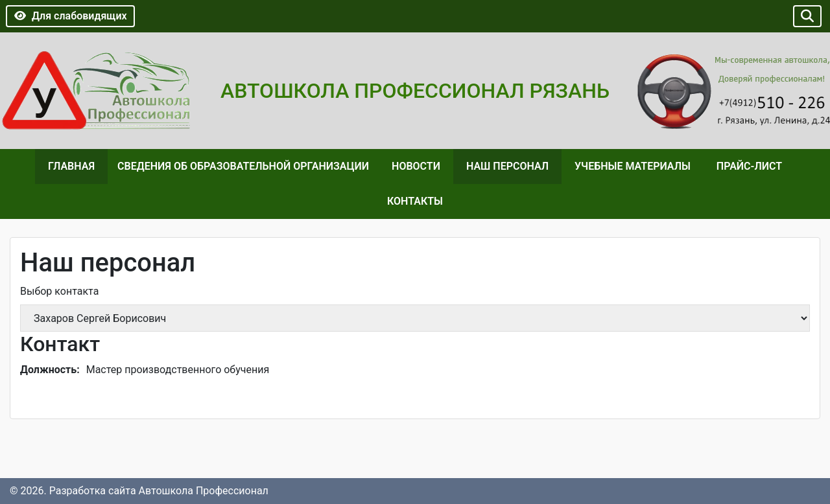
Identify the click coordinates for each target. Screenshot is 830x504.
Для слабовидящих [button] (70, 16)
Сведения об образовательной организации (243, 166)
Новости (416, 166)
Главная (71, 166)
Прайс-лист (749, 166)
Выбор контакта (59, 291)
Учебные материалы (633, 166)
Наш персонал (507, 166)
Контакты (415, 201)
